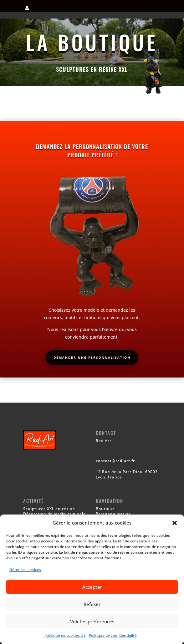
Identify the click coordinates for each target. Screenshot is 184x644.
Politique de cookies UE (65, 635)
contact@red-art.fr (115, 461)
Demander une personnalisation (92, 357)
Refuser (92, 604)
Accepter (92, 587)
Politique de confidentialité (113, 635)
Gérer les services (25, 570)
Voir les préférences (92, 621)
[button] (175, 523)
